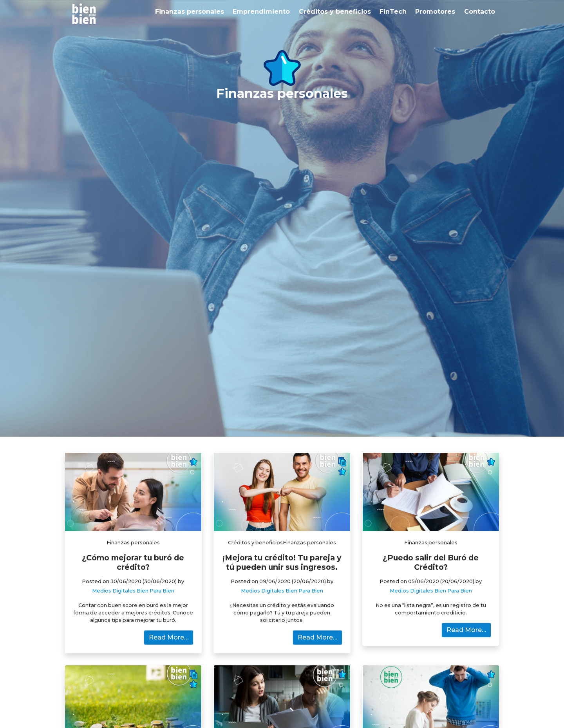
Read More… (169, 637)
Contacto (480, 12)
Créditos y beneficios (335, 12)
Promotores (435, 12)
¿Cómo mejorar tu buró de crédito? (133, 562)
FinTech (393, 12)
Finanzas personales (190, 12)
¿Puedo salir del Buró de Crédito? (431, 562)
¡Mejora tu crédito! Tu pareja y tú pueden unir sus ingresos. (282, 562)
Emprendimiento (261, 12)
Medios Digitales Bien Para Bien (133, 591)
